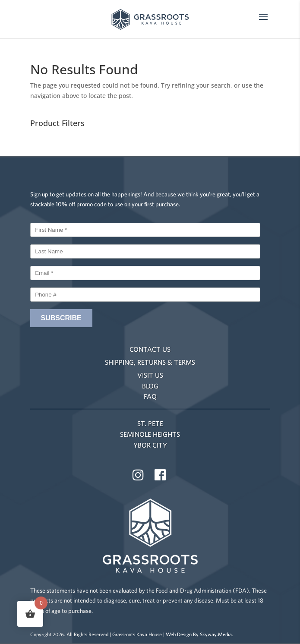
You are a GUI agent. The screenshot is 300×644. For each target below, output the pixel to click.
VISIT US (150, 375)
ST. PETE (150, 423)
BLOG (150, 386)
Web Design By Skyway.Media (199, 634)
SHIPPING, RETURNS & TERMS (150, 362)
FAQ (150, 396)
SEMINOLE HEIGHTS (150, 434)
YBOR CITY (150, 445)
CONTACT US (150, 349)
